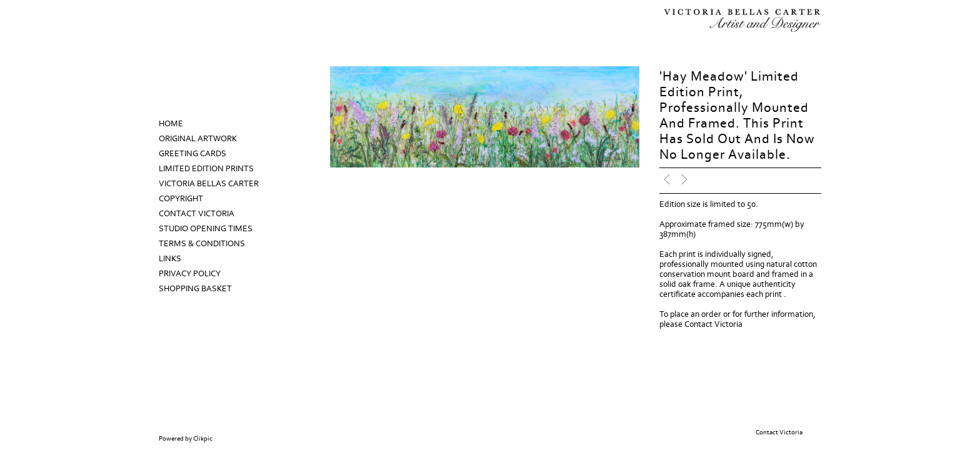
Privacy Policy (190, 274)
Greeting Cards (192, 154)
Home (171, 124)
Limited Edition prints (206, 169)
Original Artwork (198, 139)
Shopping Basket (195, 289)
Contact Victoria (197, 214)
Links (170, 259)
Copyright (181, 199)
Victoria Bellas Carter (209, 184)
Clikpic (203, 439)
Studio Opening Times (206, 229)
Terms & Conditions (202, 244)
